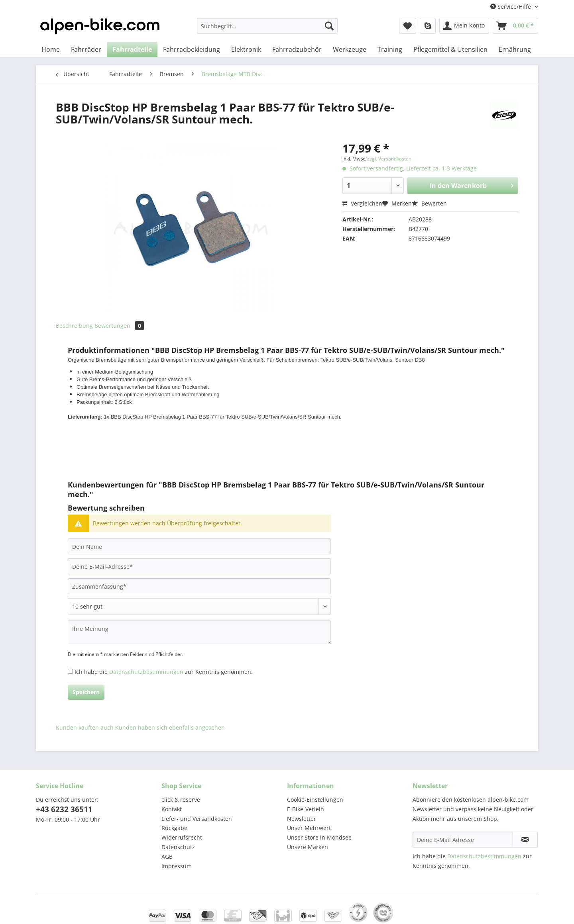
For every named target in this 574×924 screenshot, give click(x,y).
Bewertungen (119, 326)
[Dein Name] (199, 546)
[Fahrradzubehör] (297, 49)
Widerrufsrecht (182, 837)
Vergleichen (362, 203)
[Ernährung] (515, 49)
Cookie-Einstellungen (315, 800)
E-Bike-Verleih (306, 809)
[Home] (51, 49)
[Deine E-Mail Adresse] (463, 840)
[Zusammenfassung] (199, 586)
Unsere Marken (308, 847)
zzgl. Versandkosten (389, 159)
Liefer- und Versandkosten (197, 819)
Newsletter (302, 819)
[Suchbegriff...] (267, 26)
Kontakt (172, 809)
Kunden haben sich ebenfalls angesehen (170, 727)
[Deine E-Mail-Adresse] (199, 566)
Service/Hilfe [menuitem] (511, 7)
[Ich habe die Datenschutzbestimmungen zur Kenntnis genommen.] (70, 671)
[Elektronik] (246, 49)
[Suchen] (329, 26)
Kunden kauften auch (85, 727)
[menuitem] (267, 30)
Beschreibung (74, 326)
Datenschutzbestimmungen (146, 672)
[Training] (390, 49)
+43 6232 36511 (64, 809)
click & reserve (181, 800)
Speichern (86, 692)
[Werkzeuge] (350, 49)
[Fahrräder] (86, 49)
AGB (167, 856)
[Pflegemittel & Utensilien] (450, 49)
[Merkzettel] (408, 26)
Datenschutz (178, 847)
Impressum (177, 866)
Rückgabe (174, 828)
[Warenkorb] (515, 26)
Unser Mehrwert (309, 828)
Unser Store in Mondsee (319, 837)
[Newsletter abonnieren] (525, 840)
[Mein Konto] (464, 26)
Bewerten (429, 203)
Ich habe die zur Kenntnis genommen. (164, 672)
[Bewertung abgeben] (199, 607)
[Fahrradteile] (132, 49)
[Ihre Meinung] (199, 632)
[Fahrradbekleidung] (192, 49)
